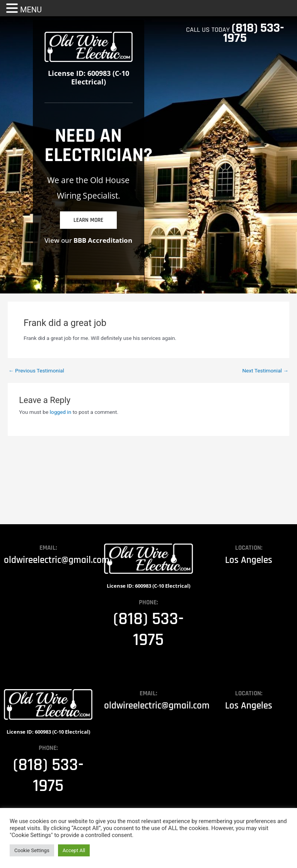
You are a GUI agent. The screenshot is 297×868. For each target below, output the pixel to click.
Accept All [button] (74, 850)
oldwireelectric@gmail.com (57, 560)
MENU (31, 10)
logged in (61, 412)
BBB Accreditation (103, 240)
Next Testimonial (265, 371)
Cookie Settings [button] (32, 850)
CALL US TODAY (209, 30)
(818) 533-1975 (254, 33)
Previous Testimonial (36, 371)
